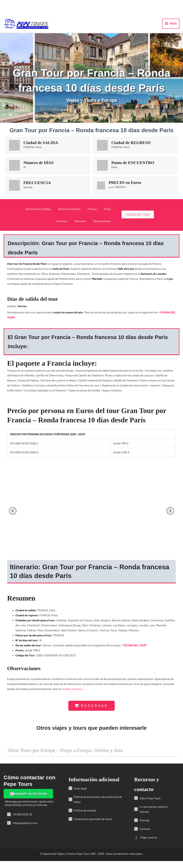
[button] (13, 515)
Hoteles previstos (72, 693)
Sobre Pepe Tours (150, 805)
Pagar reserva (149, 844)
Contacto (145, 836)
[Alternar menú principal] (171, 26)
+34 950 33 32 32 (22, 821)
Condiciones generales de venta (93, 826)
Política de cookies (85, 817)
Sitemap (145, 827)
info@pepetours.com (25, 830)
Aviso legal (80, 795)
